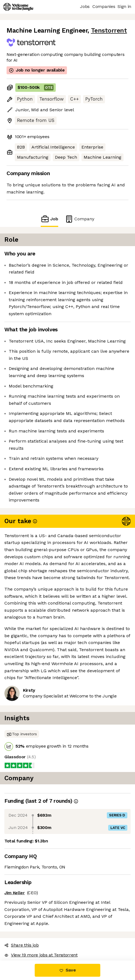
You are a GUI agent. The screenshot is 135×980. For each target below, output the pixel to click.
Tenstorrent (109, 31)
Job (49, 219)
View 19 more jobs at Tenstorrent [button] (41, 955)
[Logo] (18, 7)
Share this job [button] (22, 945)
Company (80, 219)
